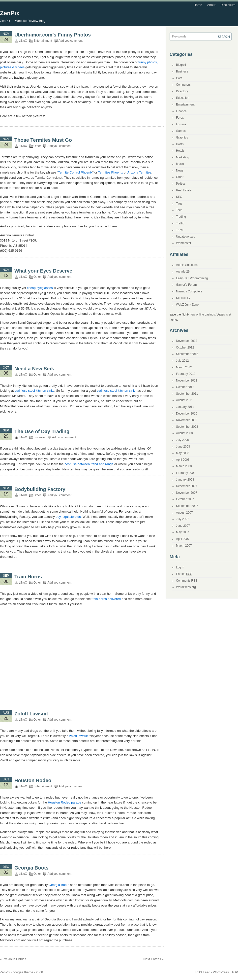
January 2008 (185, 480)
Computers (183, 85)
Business (40, 437)
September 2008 (187, 427)
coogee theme (23, 972)
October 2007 (185, 499)
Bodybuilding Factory (40, 489)
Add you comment (71, 41)
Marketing (183, 157)
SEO (179, 197)
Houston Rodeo (33, 780)
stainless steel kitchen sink (116, 391)
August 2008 (184, 433)
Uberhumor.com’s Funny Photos (53, 35)
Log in (180, 567)
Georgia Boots (31, 868)
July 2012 (182, 361)
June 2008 (183, 447)
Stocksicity (183, 298)
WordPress (221, 972)
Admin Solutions (187, 265)
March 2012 (184, 367)
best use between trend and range (89, 464)
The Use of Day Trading (42, 431)
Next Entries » (153, 959)
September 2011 (187, 394)
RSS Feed (203, 972)
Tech (179, 210)
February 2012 (186, 374)
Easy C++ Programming (192, 278)
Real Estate (184, 190)
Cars (179, 78)
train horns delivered (106, 599)
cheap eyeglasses (40, 288)
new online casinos (202, 315)
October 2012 (185, 348)
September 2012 (187, 354)
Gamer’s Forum (186, 285)
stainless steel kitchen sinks (34, 391)
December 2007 (187, 486)
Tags (179, 204)
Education (183, 98)
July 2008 (182, 440)
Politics (181, 184)
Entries (184, 574)
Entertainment (43, 41)
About (211, 5)
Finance (181, 111)
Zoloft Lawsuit (31, 714)
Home (198, 5)
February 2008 (186, 473)
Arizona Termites (139, 172)
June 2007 (183, 526)
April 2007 (183, 539)
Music (180, 164)
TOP (235, 972)
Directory (182, 91)
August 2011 (184, 400)
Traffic (180, 223)
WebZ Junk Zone (187, 305)
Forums (181, 124)
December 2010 (187, 414)
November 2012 (187, 341)
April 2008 (183, 460)
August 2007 (184, 513)
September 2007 (187, 506)
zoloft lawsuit (78, 736)
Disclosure (228, 5)
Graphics (182, 138)
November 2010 (187, 420)
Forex (180, 118)
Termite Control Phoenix (75, 172)
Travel (180, 230)
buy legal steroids (68, 517)
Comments (187, 581)
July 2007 (182, 519)
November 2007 (187, 493)
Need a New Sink (34, 369)
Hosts (180, 144)
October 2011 (185, 387)
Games (181, 131)
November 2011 (187, 381)
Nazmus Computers (189, 291)
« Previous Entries (13, 959)
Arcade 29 (183, 272)
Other (37, 146)
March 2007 (184, 546)
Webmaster (184, 243)
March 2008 (184, 466)
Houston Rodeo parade (64, 802)
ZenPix (10, 13)
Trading (181, 217)
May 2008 (183, 453)
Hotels (180, 151)
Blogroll (181, 65)
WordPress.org (186, 587)
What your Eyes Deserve (43, 271)
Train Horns (28, 577)
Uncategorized (186, 237)
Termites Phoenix (111, 172)
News (180, 171)
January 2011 (185, 407)
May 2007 (183, 532)
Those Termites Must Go (43, 140)
